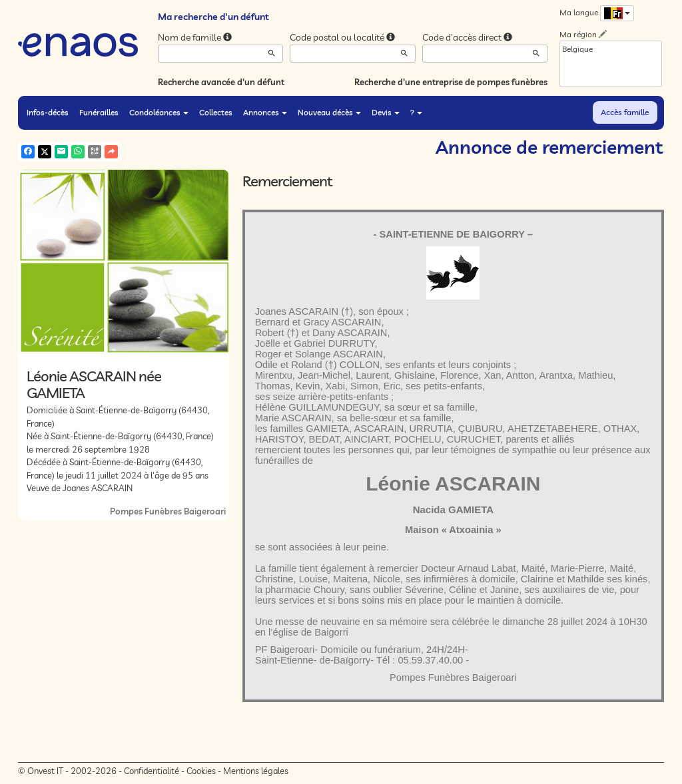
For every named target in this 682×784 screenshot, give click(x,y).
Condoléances (159, 112)
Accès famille (625, 112)
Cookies (201, 771)
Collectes (216, 112)
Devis (386, 112)
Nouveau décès (329, 112)
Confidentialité (152, 771)
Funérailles (99, 112)
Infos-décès (48, 112)
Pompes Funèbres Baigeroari (168, 511)
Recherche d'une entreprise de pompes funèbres (451, 82)
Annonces (265, 112)
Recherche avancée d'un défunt (221, 82)
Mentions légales (256, 771)
